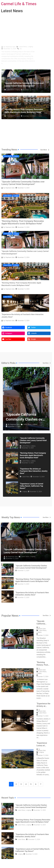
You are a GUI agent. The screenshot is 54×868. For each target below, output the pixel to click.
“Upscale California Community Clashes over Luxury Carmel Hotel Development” (23, 183)
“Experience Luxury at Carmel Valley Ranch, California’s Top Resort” (31, 486)
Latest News (23, 47)
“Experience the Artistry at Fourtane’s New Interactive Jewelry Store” (34, 471)
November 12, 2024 (10, 49)
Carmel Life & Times (19, 4)
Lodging (30, 47)
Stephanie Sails (11, 47)
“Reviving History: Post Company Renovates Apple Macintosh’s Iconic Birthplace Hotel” (23, 222)
